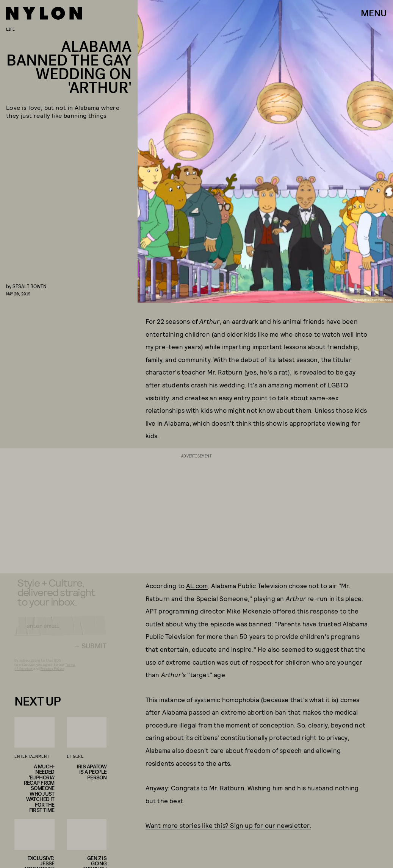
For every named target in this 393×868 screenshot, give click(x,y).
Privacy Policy (52, 674)
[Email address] (60, 632)
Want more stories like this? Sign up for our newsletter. (228, 825)
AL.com (197, 585)
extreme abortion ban (254, 712)
